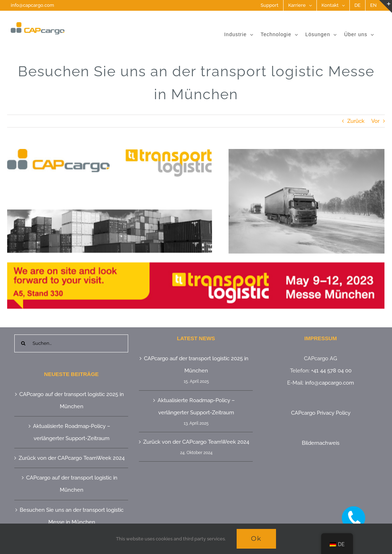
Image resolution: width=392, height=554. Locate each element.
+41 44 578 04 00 (331, 371)
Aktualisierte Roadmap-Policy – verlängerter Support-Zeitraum (72, 432)
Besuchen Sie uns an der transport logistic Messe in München (72, 516)
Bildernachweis (321, 443)
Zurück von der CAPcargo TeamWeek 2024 (72, 458)
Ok (256, 539)
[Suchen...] (71, 343)
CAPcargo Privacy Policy (321, 413)
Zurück (356, 121)
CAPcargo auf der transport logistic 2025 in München (72, 400)
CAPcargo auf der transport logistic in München (72, 484)
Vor (375, 121)
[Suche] (23, 343)
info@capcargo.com (32, 5)
